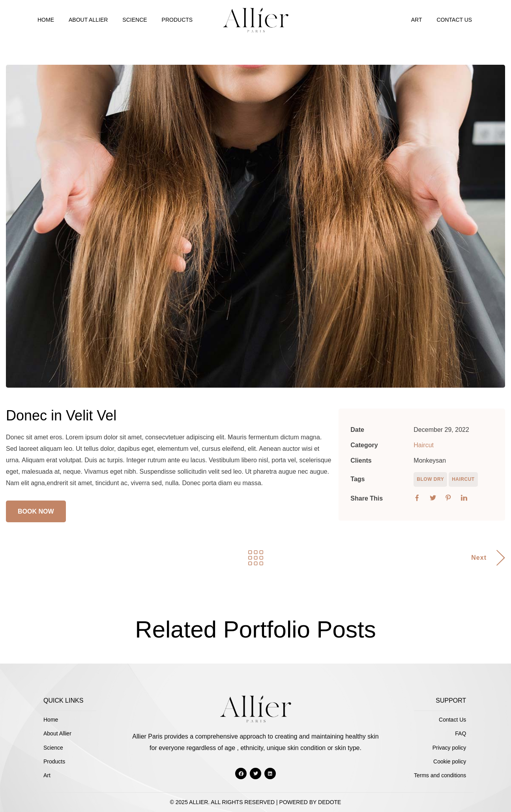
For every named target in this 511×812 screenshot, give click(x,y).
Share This (367, 498)
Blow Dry (430, 479)
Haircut (424, 445)
